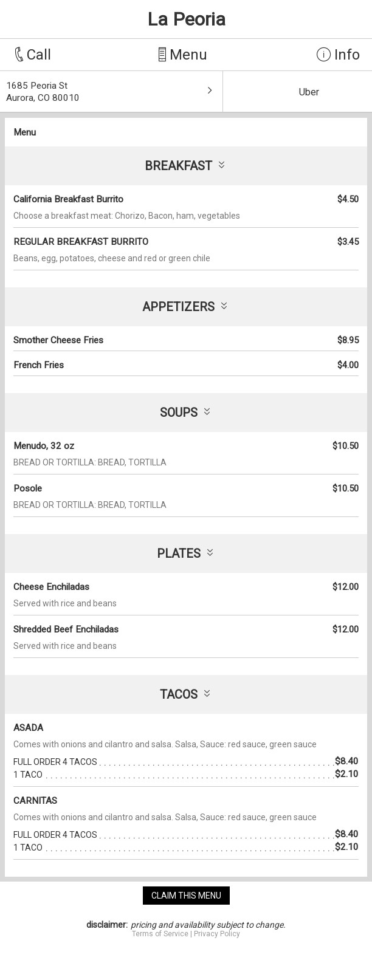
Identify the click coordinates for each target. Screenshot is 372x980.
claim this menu (186, 896)
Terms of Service (160, 934)
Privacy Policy (217, 934)
